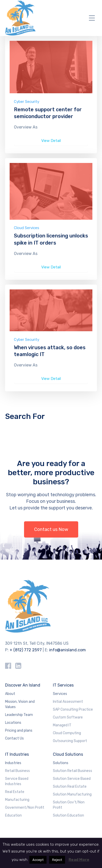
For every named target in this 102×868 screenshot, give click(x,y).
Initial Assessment (68, 702)
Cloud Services (27, 228)
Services (60, 694)
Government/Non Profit (25, 808)
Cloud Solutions (68, 754)
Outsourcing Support (70, 741)
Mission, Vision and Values (20, 704)
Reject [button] (57, 860)
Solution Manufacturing (72, 794)
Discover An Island (23, 685)
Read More (79, 860)
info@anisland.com (67, 650)
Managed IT (62, 725)
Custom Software (68, 717)
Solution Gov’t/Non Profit (69, 805)
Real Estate (15, 792)
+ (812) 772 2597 (26, 650)
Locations (13, 723)
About (10, 694)
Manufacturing (17, 800)
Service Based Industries (17, 781)
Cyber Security (27, 102)
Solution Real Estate (70, 787)
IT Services (63, 685)
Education (13, 815)
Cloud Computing (67, 733)
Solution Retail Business (73, 771)
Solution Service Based (72, 779)
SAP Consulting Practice (73, 709)
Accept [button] (38, 860)
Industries (13, 763)
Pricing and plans (19, 731)
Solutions (61, 763)
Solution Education (68, 815)
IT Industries (17, 754)
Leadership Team (19, 715)
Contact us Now (51, 529)
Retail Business (17, 771)
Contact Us (14, 738)
